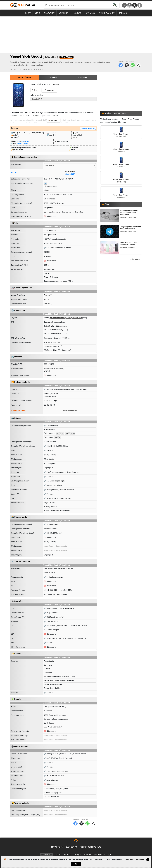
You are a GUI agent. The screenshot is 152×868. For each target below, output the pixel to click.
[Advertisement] (76, 35)
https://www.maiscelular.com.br (24, 5)
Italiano (87, 855)
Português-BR (46, 855)
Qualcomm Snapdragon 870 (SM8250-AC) (66, 318)
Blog (37, 13)
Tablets (123, 13)
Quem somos (71, 847)
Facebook (140, 5)
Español (68, 855)
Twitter (127, 65)
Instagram (129, 5)
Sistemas (90, 13)
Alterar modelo (37, 95)
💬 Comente (49, 90)
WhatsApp (133, 65)
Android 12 (48, 299)
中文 (109, 855)
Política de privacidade (90, 847)
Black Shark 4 (70, 173)
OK (76, 864)
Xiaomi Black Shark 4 (121, 132)
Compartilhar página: (139, 65)
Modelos (53, 77)
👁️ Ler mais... (53, 120)
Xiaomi (47, 190)
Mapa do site (57, 847)
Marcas (77, 13)
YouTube (124, 5)
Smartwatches (107, 13)
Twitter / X (135, 5)
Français (78, 855)
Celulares (49, 13)
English (58, 855)
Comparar (64, 13)
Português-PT (99, 855)
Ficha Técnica (25, 77)
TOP (76, 842)
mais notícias (135, 259)
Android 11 (48, 295)
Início (28, 13)
